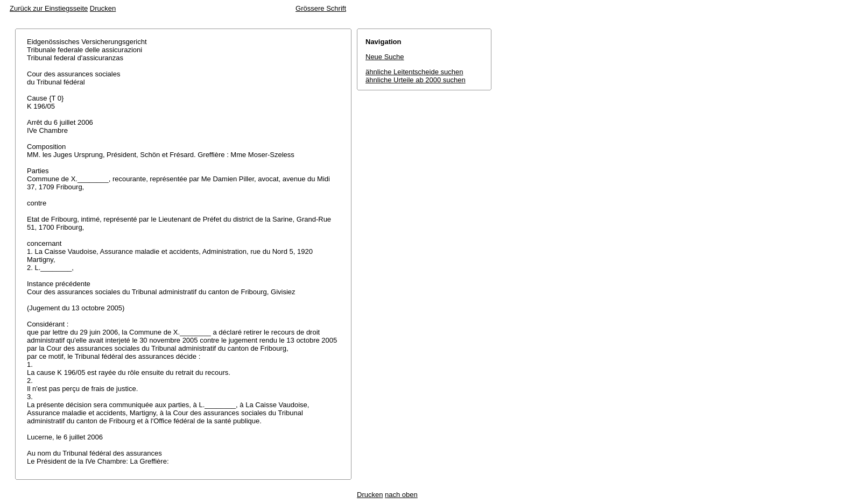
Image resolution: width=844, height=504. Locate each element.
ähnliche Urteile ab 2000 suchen (416, 80)
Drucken (103, 8)
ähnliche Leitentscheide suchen (414, 72)
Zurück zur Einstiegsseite (49, 8)
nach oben (401, 495)
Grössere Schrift (321, 8)
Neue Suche (385, 57)
